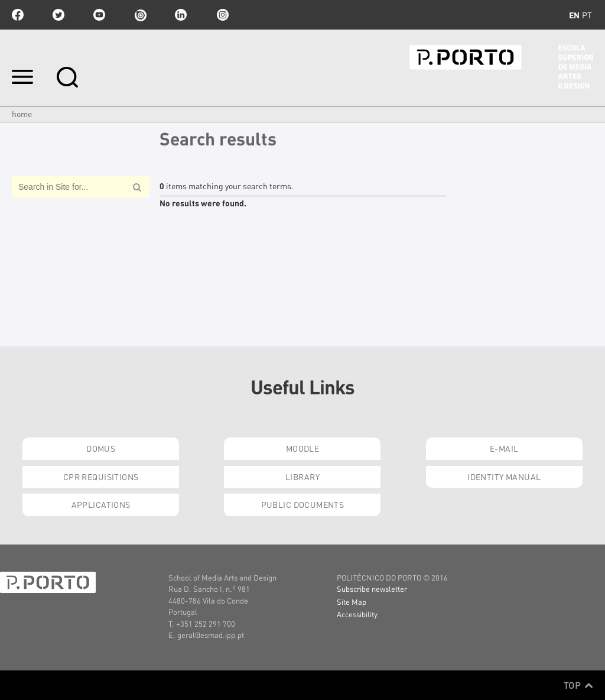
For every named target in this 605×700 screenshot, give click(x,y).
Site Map (352, 602)
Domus (101, 448)
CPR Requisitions (101, 477)
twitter (58, 15)
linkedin (181, 15)
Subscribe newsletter (372, 589)
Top (578, 685)
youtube (99, 15)
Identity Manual (504, 477)
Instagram (222, 15)
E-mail (504, 448)
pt (587, 15)
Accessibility (357, 614)
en (574, 15)
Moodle (303, 448)
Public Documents (303, 504)
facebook (18, 15)
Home (22, 114)
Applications (101, 504)
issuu (140, 15)
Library (302, 477)
